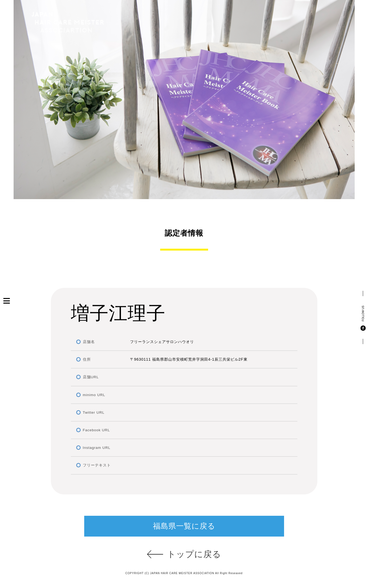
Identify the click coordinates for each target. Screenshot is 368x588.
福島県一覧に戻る (184, 526)
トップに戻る (194, 554)
